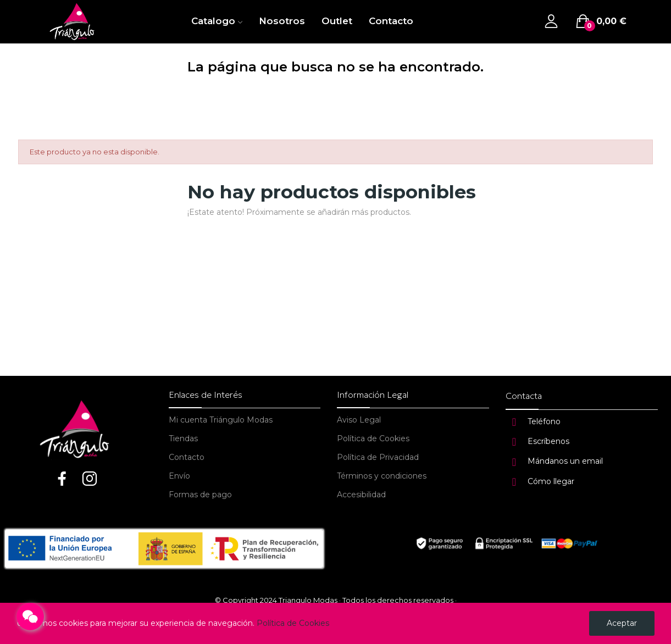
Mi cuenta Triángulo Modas (221, 420)
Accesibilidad (361, 495)
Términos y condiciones (382, 476)
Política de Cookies (373, 438)
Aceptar (622, 623)
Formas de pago (200, 495)
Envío (179, 476)
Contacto (187, 457)
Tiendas (183, 438)
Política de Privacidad (378, 457)
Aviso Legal (359, 420)
